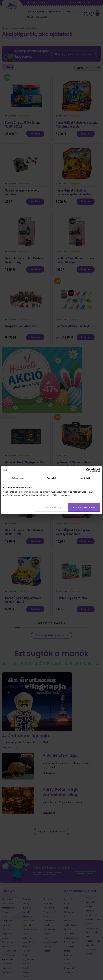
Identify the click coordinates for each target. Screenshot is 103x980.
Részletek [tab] (51, 478)
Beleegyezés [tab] (18, 478)
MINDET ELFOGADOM (84, 507)
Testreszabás (51, 507)
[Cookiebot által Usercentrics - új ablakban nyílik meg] (88, 470)
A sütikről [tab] (85, 478)
